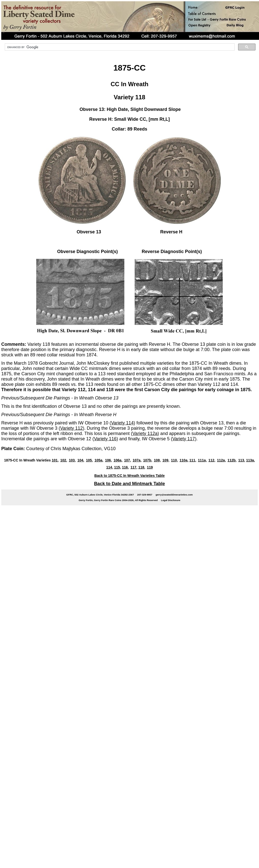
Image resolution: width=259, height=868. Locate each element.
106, (108, 460)
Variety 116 (105, 439)
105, (89, 460)
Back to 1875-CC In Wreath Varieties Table (129, 476)
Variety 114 (122, 423)
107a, (137, 460)
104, (81, 460)
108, (157, 460)
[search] (119, 47)
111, (193, 460)
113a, (251, 460)
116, (125, 467)
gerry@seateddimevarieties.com (174, 495)
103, (72, 460)
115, (117, 467)
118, (142, 467)
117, (134, 467)
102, (64, 460)
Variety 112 (71, 428)
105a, (99, 460)
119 (150, 467)
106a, (118, 460)
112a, (221, 460)
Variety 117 (184, 439)
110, (174, 460)
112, (212, 460)
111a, (202, 460)
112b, (232, 460)
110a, (184, 460)
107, (127, 460)
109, (166, 460)
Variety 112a (145, 433)
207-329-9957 (145, 495)
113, (242, 460)
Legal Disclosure (171, 500)
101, (55, 460)
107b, (148, 460)
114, (110, 467)
